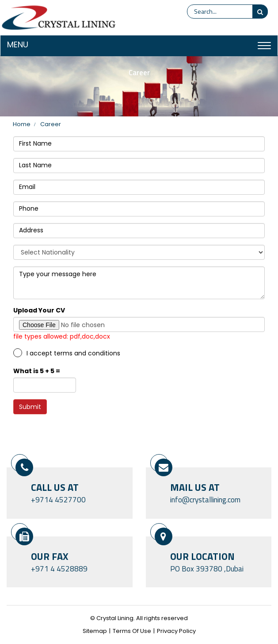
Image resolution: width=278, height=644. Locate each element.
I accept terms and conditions (73, 353)
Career (51, 124)
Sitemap (95, 631)
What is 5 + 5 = (37, 371)
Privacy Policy (176, 631)
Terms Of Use (132, 631)
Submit (30, 407)
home (22, 124)
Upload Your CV (39, 310)
